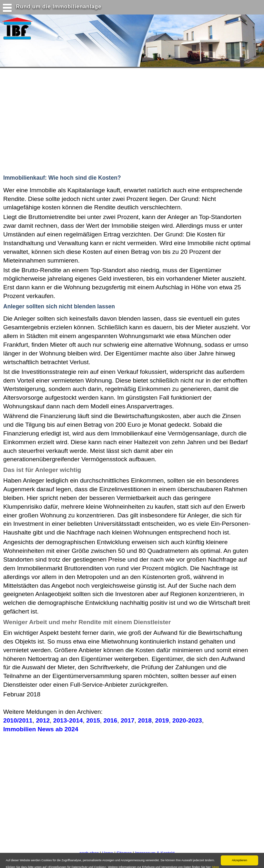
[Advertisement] (126, 120)
